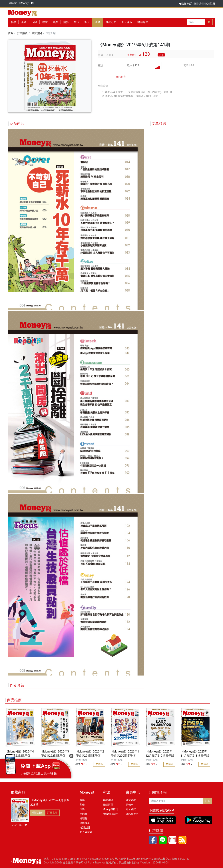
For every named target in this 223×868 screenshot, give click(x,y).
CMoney (24, 3)
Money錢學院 (110, 814)
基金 (82, 805)
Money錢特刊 (110, 809)
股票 (13, 22)
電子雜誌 (131, 809)
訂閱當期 (52, 813)
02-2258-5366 (60, 859)
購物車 (130, 805)
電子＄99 (189, 65)
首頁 (11, 33)
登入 (207, 4)
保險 (34, 22)
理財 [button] (45, 22)
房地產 (83, 814)
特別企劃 (85, 828)
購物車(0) (186, 4)
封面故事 (85, 823)
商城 (98, 22)
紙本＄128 (133, 65)
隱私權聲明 (132, 814)
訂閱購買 (22, 33)
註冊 (213, 4)
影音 (87, 22)
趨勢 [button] (66, 22)
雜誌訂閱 (111, 22)
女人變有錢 (86, 832)
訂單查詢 (131, 800)
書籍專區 (143, 22)
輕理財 (83, 818)
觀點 (55, 22)
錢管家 (13, 3)
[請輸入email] (176, 801)
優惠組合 (37, 813)
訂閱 (208, 801)
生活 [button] (77, 22)
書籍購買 (108, 805)
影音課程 (199, 4)
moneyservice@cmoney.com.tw (95, 859)
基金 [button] (24, 22)
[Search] (196, 22)
